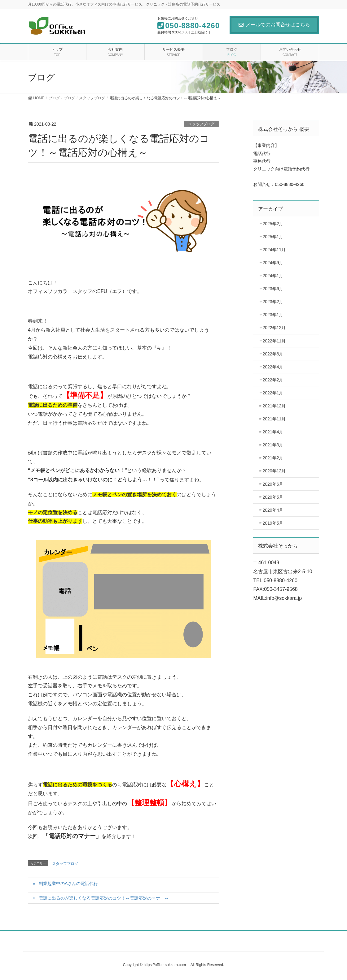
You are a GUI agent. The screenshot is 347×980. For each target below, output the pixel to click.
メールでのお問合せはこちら (274, 25)
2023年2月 (273, 302)
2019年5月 (273, 523)
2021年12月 (274, 406)
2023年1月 (273, 315)
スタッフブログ (201, 124)
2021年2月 (273, 458)
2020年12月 (274, 471)
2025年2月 (273, 224)
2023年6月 (273, 289)
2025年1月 (273, 237)
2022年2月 (273, 380)
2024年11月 (274, 250)
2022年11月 (274, 341)
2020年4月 (273, 510)
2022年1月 (273, 393)
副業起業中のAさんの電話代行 (68, 883)
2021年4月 (273, 432)
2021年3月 (273, 445)
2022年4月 (273, 367)
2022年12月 (274, 328)
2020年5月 (273, 497)
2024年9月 (273, 263)
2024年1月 (273, 276)
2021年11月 (274, 419)
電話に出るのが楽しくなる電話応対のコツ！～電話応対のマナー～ (104, 898)
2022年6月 (273, 354)
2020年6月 (273, 484)
